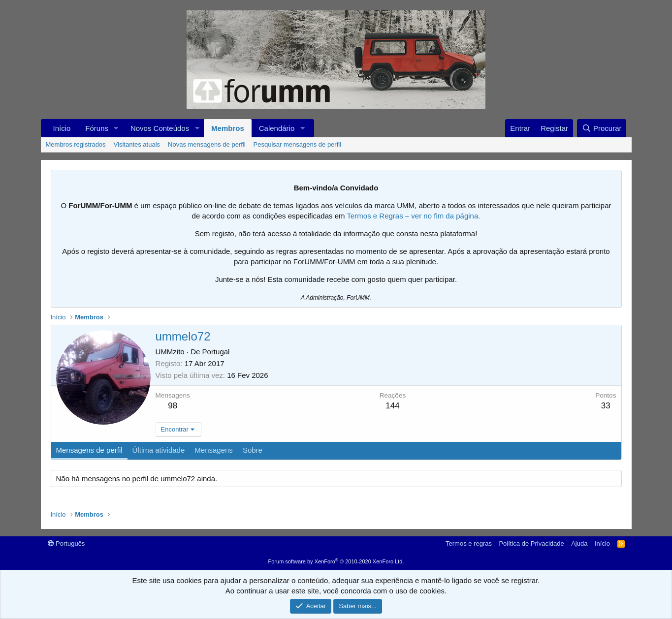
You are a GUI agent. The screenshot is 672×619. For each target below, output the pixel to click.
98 (173, 406)
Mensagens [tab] (214, 450)
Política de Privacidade (531, 543)
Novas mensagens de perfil (207, 144)
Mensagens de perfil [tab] (89, 450)
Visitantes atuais (137, 144)
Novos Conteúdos (160, 128)
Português (66, 543)
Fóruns (97, 128)
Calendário (277, 128)
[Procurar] (602, 128)
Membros (228, 128)
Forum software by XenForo (336, 561)
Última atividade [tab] (159, 450)
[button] (116, 128)
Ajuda (579, 543)
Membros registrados (76, 144)
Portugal (216, 352)
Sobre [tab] (253, 450)
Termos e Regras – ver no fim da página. (413, 216)
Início (62, 128)
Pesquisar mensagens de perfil (298, 144)
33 (606, 406)
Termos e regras (469, 543)
